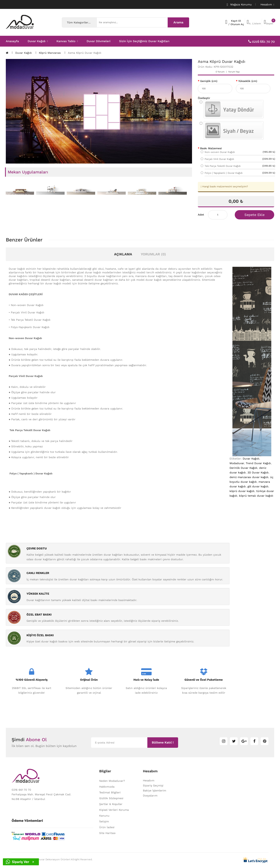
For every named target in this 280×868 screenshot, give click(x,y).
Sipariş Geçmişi (153, 785)
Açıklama (123, 254)
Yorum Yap (234, 72)
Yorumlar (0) (153, 254)
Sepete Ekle (254, 215)
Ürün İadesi (107, 827)
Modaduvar (237, 463)
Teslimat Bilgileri (110, 792)
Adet (201, 215)
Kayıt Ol (236, 21)
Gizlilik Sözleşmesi (111, 798)
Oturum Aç (237, 24)
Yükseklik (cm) (248, 81)
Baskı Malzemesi (211, 148)
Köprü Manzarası (50, 53)
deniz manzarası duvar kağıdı (249, 477)
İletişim (104, 821)
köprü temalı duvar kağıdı (256, 496)
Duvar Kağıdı (24, 53)
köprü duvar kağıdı (242, 491)
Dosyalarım (150, 796)
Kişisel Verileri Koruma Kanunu (114, 813)
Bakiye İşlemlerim (155, 790)
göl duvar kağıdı (258, 486)
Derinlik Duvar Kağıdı (243, 468)
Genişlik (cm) (209, 81)
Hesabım (149, 780)
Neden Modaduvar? (112, 781)
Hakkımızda (107, 787)
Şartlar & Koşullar (111, 804)
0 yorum (220, 72)
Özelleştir (204, 98)
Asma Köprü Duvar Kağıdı (85, 53)
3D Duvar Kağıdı (258, 472)
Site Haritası (107, 833)
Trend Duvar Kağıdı (258, 463)
